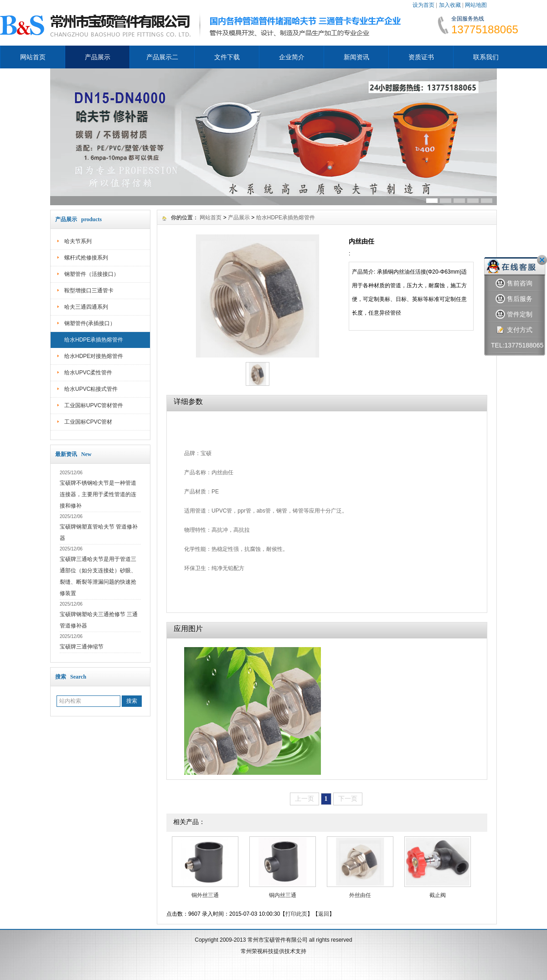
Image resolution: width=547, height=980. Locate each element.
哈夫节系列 (78, 241)
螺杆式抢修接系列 (86, 258)
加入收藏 (450, 5)
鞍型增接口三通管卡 (89, 290)
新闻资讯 (356, 57)
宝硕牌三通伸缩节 (82, 647)
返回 (324, 914)
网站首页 (33, 57)
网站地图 (476, 5)
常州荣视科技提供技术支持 (273, 951)
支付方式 (514, 330)
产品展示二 (162, 57)
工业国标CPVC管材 (88, 422)
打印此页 (296, 914)
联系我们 (486, 57)
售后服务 (514, 299)
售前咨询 (514, 283)
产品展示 (98, 57)
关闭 (542, 260)
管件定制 (514, 314)
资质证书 (421, 57)
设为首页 (423, 5)
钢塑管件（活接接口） (92, 274)
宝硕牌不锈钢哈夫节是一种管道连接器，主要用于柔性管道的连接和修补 (98, 494)
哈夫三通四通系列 (86, 307)
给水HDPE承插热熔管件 (94, 340)
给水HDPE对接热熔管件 (94, 356)
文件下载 (227, 57)
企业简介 (292, 57)
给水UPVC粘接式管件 (91, 389)
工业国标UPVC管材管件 (94, 405)
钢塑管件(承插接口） (90, 323)
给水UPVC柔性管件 (88, 373)
